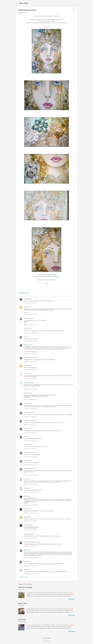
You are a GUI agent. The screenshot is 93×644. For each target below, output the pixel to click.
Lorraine (26, 488)
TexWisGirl (26, 299)
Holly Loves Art (27, 318)
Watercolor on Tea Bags (25, 587)
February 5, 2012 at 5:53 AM (30, 399)
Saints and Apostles (28, 469)
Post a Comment (24, 577)
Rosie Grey (26, 509)
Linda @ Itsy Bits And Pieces (31, 542)
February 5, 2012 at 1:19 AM (30, 379)
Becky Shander (27, 534)
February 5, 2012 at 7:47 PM (30, 465)
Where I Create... (23, 603)
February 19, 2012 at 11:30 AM (31, 574)
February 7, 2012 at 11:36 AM (31, 538)
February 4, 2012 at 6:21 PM (30, 325)
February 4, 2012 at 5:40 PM (30, 314)
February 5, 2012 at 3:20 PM (30, 449)
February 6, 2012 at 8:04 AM (30, 492)
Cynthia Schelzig (28, 413)
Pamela (26, 496)
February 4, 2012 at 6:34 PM (30, 333)
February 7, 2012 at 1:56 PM (30, 546)
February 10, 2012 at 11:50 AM (31, 558)
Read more (71, 599)
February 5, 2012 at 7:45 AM (30, 433)
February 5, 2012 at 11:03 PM (31, 475)
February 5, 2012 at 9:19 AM (30, 441)
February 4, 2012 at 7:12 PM (30, 341)
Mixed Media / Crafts (24, 293)
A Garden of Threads (29, 421)
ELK (25, 337)
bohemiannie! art (28, 453)
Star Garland (22, 620)
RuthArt (26, 570)
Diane (25, 437)
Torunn (25, 373)
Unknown (26, 307)
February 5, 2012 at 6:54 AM (30, 417)
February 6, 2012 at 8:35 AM (30, 505)
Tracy (25, 479)
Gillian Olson (27, 461)
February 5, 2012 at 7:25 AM (30, 425)
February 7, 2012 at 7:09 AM (30, 521)
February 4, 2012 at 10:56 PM (31, 370)
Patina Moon (24, 3)
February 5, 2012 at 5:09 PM (30, 457)
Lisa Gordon (27, 525)
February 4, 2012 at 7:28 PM (30, 354)
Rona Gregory (27, 345)
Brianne (26, 550)
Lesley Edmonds (28, 383)
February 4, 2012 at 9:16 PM (30, 362)
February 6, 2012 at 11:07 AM (31, 513)
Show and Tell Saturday (51, 275)
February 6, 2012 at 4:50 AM (30, 484)
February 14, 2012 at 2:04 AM (31, 566)
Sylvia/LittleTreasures (29, 357)
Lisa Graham (27, 403)
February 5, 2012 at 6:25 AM (30, 409)
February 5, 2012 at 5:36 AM (30, 389)
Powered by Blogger (46, 638)
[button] (74, 10)
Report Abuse (47, 641)
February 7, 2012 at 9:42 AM (30, 530)
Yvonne (26, 429)
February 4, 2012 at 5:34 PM (30, 303)
